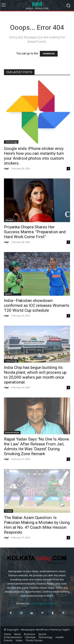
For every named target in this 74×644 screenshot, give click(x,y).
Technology (11, 142)
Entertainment (12, 432)
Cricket (8, 511)
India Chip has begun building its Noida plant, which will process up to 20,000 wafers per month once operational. (35, 375)
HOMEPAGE (49, 54)
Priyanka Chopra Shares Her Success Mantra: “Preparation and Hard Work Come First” (35, 232)
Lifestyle (9, 220)
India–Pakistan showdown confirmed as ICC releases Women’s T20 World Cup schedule (37, 305)
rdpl (6, 168)
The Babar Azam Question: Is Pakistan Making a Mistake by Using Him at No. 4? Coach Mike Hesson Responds (37, 525)
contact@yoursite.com (44, 603)
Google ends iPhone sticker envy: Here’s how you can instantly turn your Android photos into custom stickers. (34, 156)
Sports (8, 294)
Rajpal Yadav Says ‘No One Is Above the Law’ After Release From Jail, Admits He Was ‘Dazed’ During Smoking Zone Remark (37, 446)
